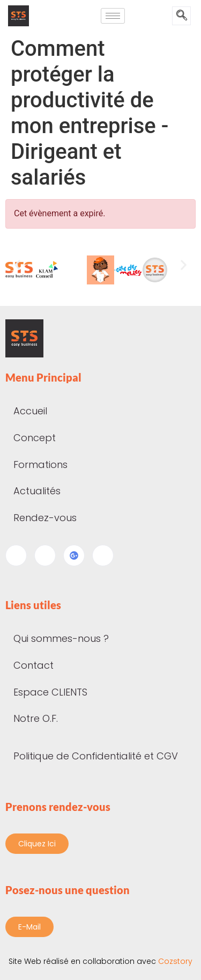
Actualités (43, 491)
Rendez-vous (45, 518)
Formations (46, 465)
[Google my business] (74, 555)
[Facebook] (16, 555)
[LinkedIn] (45, 555)
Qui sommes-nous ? (61, 638)
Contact (33, 665)
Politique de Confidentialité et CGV (96, 756)
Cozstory (100, 961)
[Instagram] (103, 555)
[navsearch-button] (181, 16)
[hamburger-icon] (113, 16)
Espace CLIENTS (50, 692)
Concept (35, 438)
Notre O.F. (36, 718)
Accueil (30, 411)
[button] (17, 265)
